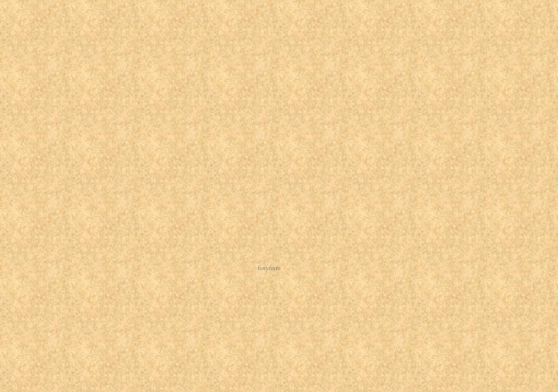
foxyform (269, 268)
